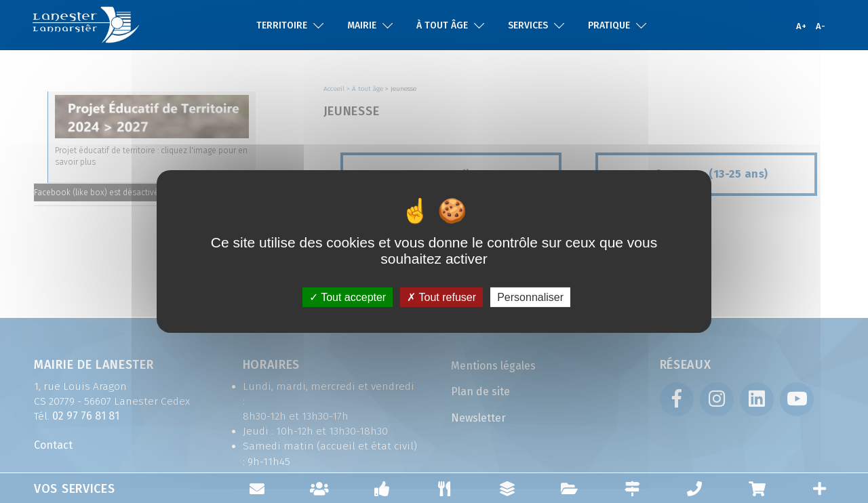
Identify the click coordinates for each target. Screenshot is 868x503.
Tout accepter (348, 297)
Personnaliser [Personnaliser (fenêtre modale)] (530, 297)
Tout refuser (441, 297)
